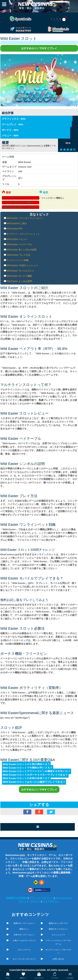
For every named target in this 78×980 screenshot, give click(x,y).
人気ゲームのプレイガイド (24, 940)
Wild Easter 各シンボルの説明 (21, 250)
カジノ (19, 862)
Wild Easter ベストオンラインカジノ (25, 218)
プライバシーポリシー (41, 898)
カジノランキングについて (24, 959)
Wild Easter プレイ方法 (18, 255)
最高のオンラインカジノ (24, 923)
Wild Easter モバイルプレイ (20, 271)
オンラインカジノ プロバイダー (58, 951)
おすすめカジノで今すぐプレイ (39, 48)
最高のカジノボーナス (58, 923)
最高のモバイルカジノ (58, 929)
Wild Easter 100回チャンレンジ (22, 265)
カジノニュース (58, 935)
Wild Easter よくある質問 (19, 281)
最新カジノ (24, 929)
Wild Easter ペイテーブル (19, 244)
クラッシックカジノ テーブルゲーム (58, 942)
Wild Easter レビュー (17, 239)
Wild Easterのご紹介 (17, 223)
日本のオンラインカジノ (24, 935)
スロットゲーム (24, 950)
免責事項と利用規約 (17, 898)
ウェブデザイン (51, 901)
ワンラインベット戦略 (17, 260)
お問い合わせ (58, 959)
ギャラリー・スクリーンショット (23, 234)
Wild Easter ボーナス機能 (19, 276)
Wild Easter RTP (14, 229)
